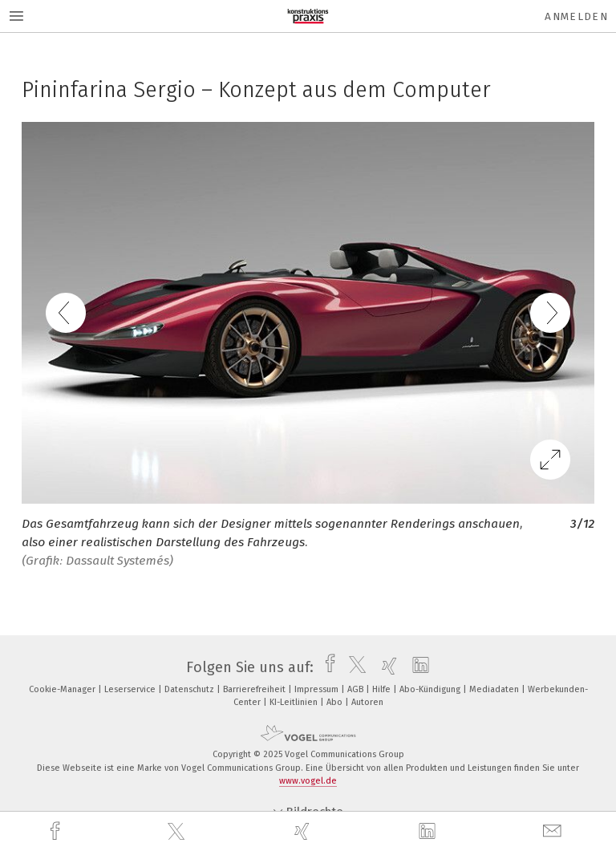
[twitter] (178, 832)
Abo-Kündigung (431, 689)
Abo (336, 702)
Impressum (318, 689)
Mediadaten (495, 689)
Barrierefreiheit (255, 689)
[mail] (554, 831)
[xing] (304, 831)
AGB (357, 689)
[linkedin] (429, 832)
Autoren (367, 702)
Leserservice (131, 689)
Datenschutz (190, 689)
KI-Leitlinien (295, 702)
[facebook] (57, 831)
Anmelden (576, 16)
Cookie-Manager (63, 689)
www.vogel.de (308, 781)
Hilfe (383, 689)
